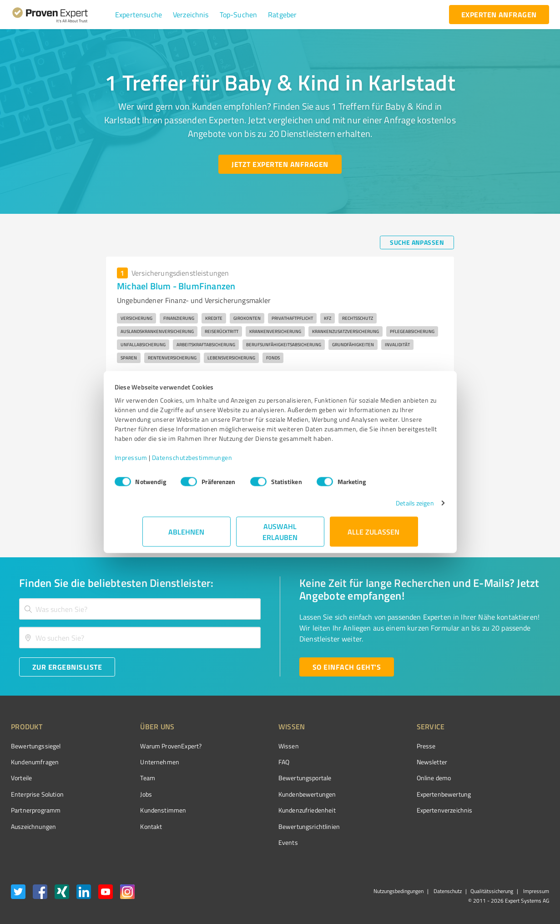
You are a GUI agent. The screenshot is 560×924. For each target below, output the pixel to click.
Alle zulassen (374, 536)
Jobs (129, 794)
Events (254, 842)
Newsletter (381, 762)
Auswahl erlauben (280, 536)
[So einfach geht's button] (347, 667)
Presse (375, 746)
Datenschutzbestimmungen (220, 462)
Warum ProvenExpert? (154, 746)
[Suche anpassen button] (417, 242)
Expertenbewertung (393, 794)
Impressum (159, 462)
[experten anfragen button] (499, 15)
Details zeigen (387, 507)
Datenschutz (447, 891)
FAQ (250, 762)
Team (131, 778)
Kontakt (134, 826)
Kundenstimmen (146, 810)
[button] (139, 15)
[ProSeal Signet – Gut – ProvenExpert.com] (515, 763)
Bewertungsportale (271, 778)
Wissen (255, 746)
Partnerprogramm (36, 810)
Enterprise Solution (37, 794)
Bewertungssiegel (36, 746)
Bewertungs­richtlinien (275, 826)
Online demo (383, 778)
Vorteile (21, 778)
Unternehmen (143, 762)
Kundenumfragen (35, 762)
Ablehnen (186, 536)
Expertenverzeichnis (393, 810)
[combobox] (140, 609)
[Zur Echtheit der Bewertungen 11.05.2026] (515, 826)
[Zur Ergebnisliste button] (67, 667)
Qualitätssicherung (492, 891)
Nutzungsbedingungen (399, 891)
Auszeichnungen (33, 826)
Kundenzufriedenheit (273, 810)
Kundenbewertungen (273, 794)
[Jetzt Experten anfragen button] (280, 164)
